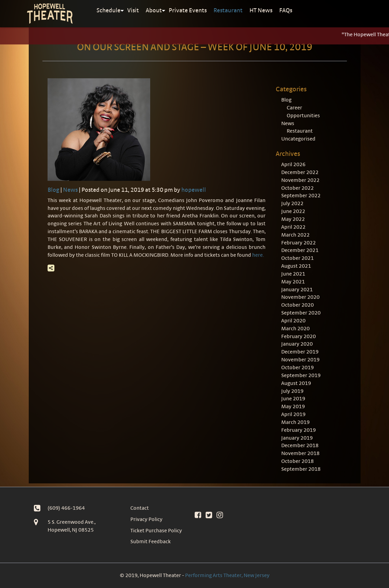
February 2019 (299, 430)
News (70, 190)
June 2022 (293, 211)
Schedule (108, 10)
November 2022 (300, 180)
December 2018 (300, 445)
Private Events (188, 10)
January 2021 (297, 289)
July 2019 (292, 391)
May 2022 (293, 219)
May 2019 (293, 406)
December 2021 (300, 250)
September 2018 (301, 469)
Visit (133, 10)
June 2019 (293, 398)
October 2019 (297, 367)
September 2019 (301, 375)
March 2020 (295, 328)
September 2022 (301, 195)
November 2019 (300, 359)
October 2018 (297, 461)
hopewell (194, 190)
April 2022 (293, 227)
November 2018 (300, 453)
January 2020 (297, 344)
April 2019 (293, 414)
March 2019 (295, 422)
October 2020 (297, 305)
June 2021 (293, 274)
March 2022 (295, 235)
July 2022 (292, 203)
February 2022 (299, 243)
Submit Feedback (151, 541)
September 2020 (301, 313)
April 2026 (293, 164)
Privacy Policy (146, 519)
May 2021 (293, 282)
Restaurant (228, 10)
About (154, 10)
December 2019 (300, 352)
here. (258, 255)
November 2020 (300, 297)
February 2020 (299, 336)
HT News (261, 10)
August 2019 (296, 383)
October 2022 (297, 188)
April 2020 (293, 320)
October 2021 (297, 258)
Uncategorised (298, 139)
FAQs (286, 10)
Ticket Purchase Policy (156, 530)
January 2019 (297, 438)
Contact (140, 508)
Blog (53, 190)
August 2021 (296, 266)
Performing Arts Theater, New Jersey (227, 575)
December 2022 (300, 172)
